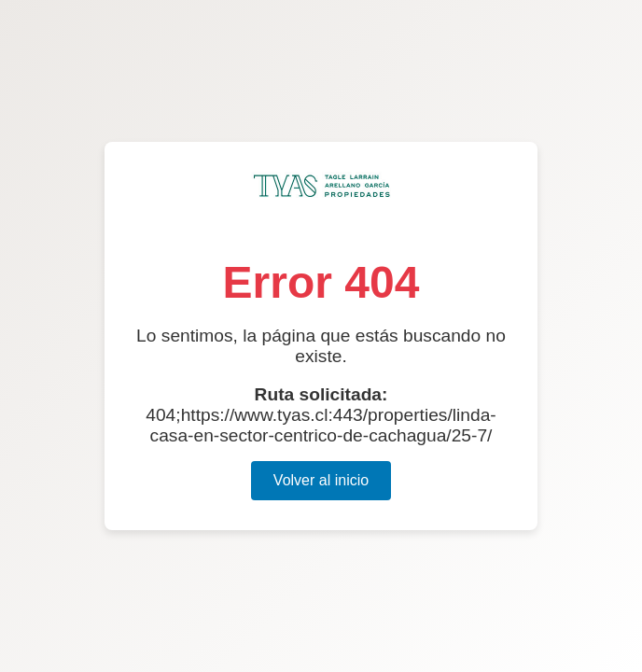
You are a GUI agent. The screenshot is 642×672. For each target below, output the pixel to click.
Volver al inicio (321, 480)
